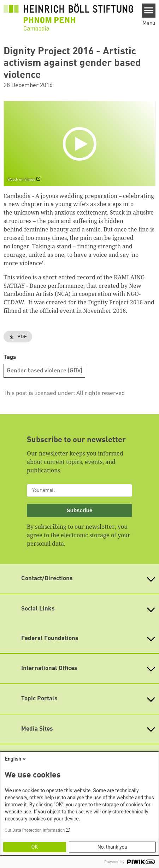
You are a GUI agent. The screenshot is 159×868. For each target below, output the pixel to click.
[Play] (81, 143)
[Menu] (149, 11)
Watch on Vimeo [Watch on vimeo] (21, 180)
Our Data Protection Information (35, 830)
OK (35, 847)
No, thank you (113, 847)
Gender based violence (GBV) (45, 371)
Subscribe (80, 510)
